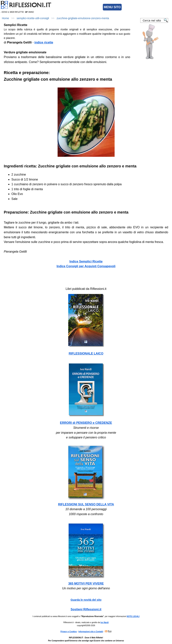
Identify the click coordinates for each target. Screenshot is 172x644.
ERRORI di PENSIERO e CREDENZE (86, 423)
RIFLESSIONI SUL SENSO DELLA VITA (86, 504)
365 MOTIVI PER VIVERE (86, 584)
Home (5, 18)
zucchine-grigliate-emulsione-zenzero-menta (83, 18)
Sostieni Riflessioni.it (86, 609)
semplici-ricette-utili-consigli (33, 18)
